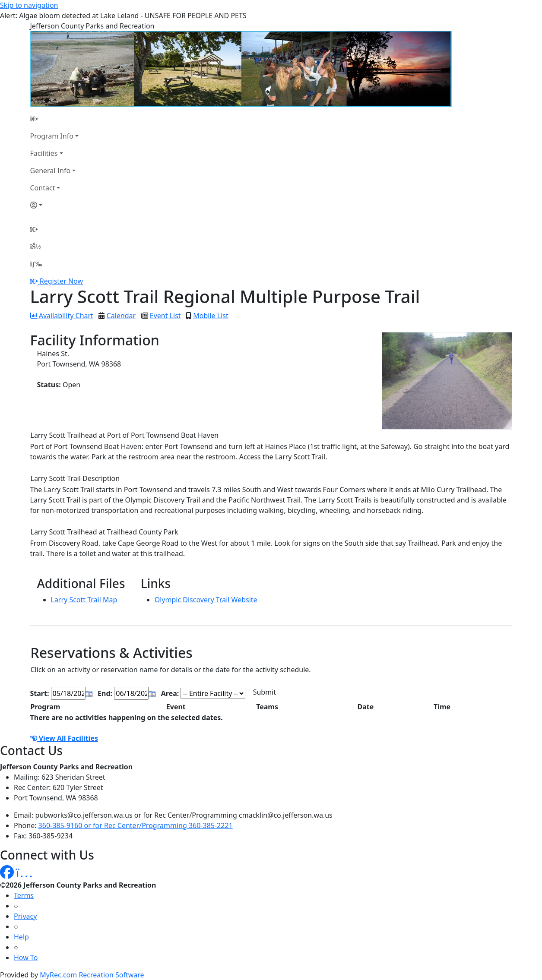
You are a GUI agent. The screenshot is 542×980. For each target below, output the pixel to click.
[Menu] (36, 264)
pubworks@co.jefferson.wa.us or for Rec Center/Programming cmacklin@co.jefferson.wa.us (184, 815)
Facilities (44, 153)
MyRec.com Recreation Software (92, 975)
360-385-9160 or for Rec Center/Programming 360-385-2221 (136, 825)
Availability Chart (62, 316)
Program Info (52, 136)
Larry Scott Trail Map (84, 600)
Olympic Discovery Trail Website (206, 600)
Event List (165, 316)
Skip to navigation (29, 5)
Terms (24, 895)
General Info (51, 171)
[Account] (54, 205)
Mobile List (211, 316)
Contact (43, 188)
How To (26, 958)
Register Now (61, 281)
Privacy (25, 916)
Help (21, 937)
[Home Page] (54, 119)
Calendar (121, 316)
